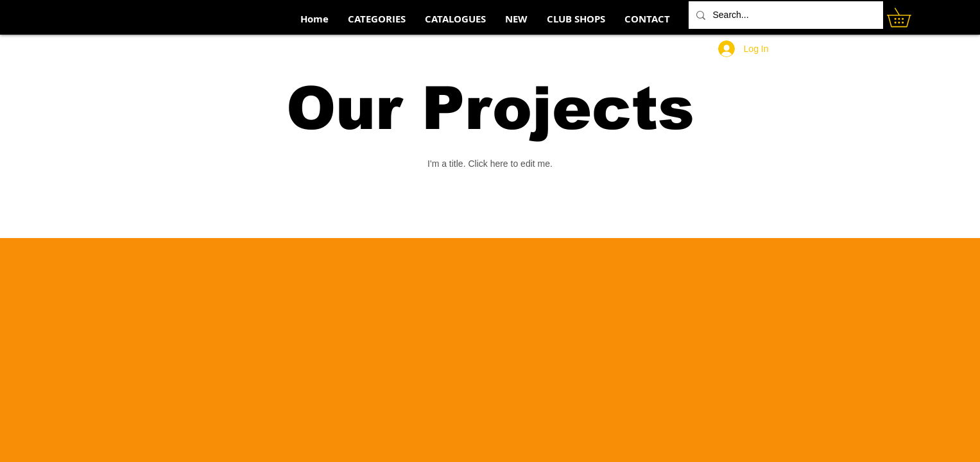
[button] (908, 17)
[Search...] (785, 15)
